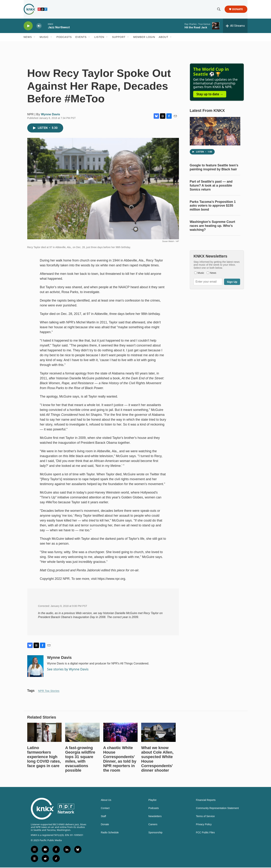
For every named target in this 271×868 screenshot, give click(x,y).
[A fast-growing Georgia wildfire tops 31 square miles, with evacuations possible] (82, 733)
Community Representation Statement (217, 809)
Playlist (152, 800)
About (163, 38)
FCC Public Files (205, 833)
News (28, 38)
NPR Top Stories (49, 691)
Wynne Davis (51, 115)
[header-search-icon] (219, 10)
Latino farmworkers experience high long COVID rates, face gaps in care (44, 757)
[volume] (39, 26)
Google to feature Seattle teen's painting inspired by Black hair (214, 168)
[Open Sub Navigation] (35, 38)
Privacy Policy (204, 825)
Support (119, 38)
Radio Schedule (110, 833)
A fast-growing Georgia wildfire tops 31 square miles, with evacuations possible (80, 759)
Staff (104, 817)
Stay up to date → (210, 94)
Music (44, 38)
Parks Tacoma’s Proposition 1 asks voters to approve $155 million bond (213, 206)
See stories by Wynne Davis (68, 669)
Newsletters (155, 817)
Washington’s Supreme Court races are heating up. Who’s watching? (213, 226)
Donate (238, 9)
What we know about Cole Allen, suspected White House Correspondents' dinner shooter (157, 759)
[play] (28, 26)
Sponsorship (155, 833)
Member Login (144, 38)
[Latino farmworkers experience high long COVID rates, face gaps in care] (45, 733)
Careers (153, 825)
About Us (106, 800)
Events (81, 38)
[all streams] (235, 26)
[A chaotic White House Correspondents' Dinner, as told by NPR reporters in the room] (121, 733)
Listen (99, 38)
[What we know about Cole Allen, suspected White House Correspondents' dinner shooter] (158, 733)
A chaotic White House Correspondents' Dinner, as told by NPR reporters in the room (120, 759)
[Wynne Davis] (35, 666)
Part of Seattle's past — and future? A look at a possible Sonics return (211, 186)
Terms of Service (205, 817)
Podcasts (64, 38)
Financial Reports (206, 800)
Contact (105, 809)
